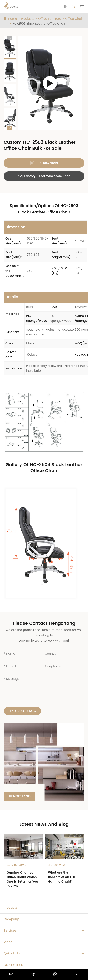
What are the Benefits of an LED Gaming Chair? (62, 877)
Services (10, 931)
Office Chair (74, 19)
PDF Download (44, 163)
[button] (10, 38)
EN (65, 7)
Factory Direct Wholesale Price (44, 176)
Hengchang (20, 796)
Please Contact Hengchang (44, 623)
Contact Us (13, 965)
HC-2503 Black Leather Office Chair (39, 24)
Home (13, 19)
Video (8, 942)
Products (28, 19)
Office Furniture (50, 19)
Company (11, 919)
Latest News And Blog (44, 825)
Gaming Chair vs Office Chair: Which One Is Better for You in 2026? (22, 879)
